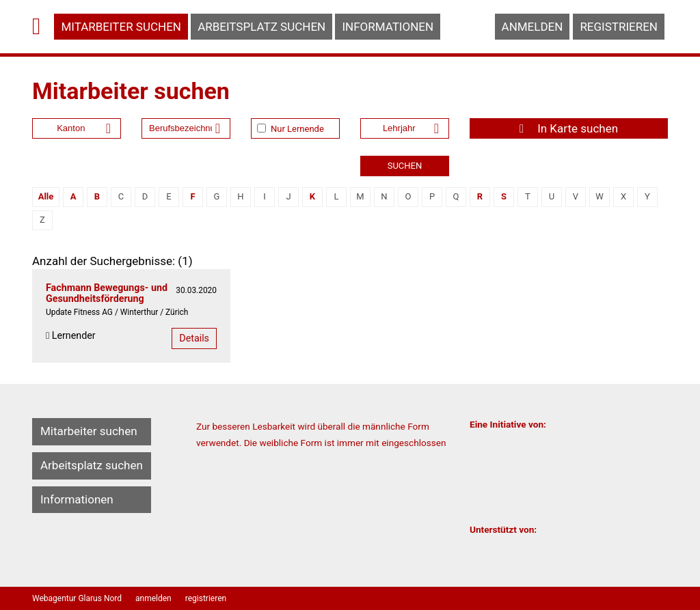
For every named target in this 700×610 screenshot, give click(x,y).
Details (194, 338)
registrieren (619, 27)
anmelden (533, 27)
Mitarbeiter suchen (121, 27)
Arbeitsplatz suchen (261, 27)
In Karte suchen (569, 128)
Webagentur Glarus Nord (77, 598)
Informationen (388, 27)
